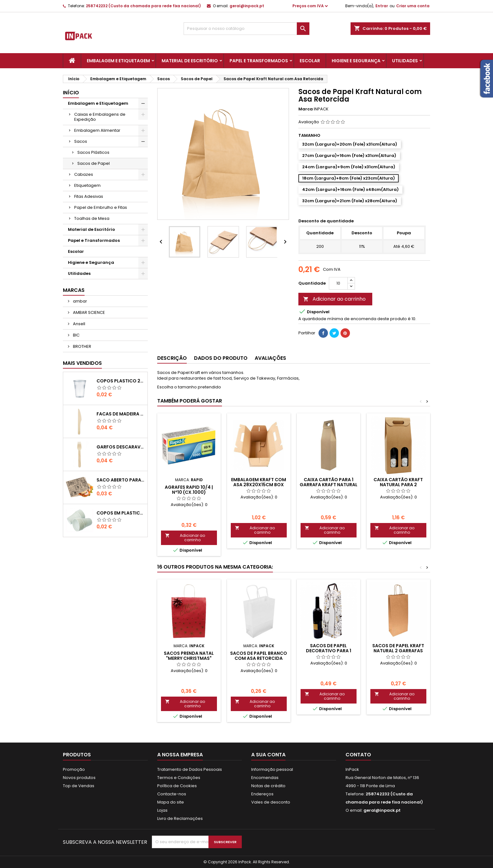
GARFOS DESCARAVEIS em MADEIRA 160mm (121, 447)
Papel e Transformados (259, 61)
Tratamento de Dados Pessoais (190, 769)
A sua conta (268, 755)
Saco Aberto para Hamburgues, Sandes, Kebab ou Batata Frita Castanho (121, 480)
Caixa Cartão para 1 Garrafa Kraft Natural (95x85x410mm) (329, 485)
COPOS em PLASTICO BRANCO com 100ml (121, 513)
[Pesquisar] (246, 29)
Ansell (79, 324)
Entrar (382, 6)
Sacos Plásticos (93, 152)
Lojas (162, 810)
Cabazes (84, 174)
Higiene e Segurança (356, 61)
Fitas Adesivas (89, 196)
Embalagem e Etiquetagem (118, 61)
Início (71, 93)
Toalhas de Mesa (92, 218)
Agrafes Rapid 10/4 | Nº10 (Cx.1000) (189, 490)
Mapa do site (171, 802)
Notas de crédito (268, 786)
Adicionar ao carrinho (334, 299)
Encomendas (265, 778)
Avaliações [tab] (270, 358)
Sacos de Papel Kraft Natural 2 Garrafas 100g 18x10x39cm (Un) (398, 651)
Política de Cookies (177, 786)
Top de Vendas (79, 786)
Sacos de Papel (94, 163)
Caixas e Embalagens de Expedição (100, 117)
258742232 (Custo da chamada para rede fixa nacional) (143, 6)
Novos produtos (79, 778)
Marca (306, 109)
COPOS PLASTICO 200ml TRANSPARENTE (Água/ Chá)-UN (121, 381)
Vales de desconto (271, 802)
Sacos (81, 141)
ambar (80, 301)
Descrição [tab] (172, 358)
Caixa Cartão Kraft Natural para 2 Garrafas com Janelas (398, 485)
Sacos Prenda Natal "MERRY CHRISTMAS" (189, 656)
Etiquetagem (87, 185)
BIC (76, 335)
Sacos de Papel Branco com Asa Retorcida (259, 656)
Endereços (262, 794)
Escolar (310, 61)
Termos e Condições (179, 778)
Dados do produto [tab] (221, 358)
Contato (358, 755)
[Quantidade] (338, 283)
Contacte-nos (172, 794)
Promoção (74, 769)
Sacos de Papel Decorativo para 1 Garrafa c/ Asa (329, 651)
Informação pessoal (272, 769)
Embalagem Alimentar (97, 130)
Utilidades (405, 61)
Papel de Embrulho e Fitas (101, 207)
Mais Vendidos (82, 363)
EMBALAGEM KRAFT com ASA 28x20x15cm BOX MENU (259, 485)
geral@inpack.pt (247, 6)
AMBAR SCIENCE (89, 312)
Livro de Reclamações (180, 818)
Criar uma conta (413, 6)
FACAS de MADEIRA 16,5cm (121, 414)
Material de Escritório (190, 61)
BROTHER (82, 346)
